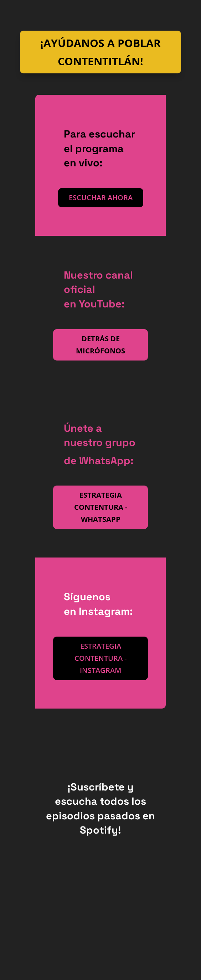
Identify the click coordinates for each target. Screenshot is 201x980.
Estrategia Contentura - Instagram (100, 658)
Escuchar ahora (101, 198)
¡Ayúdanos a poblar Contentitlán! (100, 52)
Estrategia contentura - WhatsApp (101, 507)
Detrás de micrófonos (100, 345)
